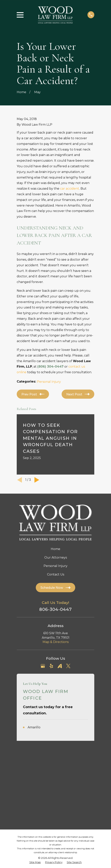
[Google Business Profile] (43, 666)
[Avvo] (60, 666)
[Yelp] (51, 666)
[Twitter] (68, 666)
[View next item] (37, 480)
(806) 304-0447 (50, 367)
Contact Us (56, 574)
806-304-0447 (56, 609)
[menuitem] (35, 784)
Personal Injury (49, 382)
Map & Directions (56, 642)
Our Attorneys (56, 557)
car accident (70, 189)
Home (55, 549)
